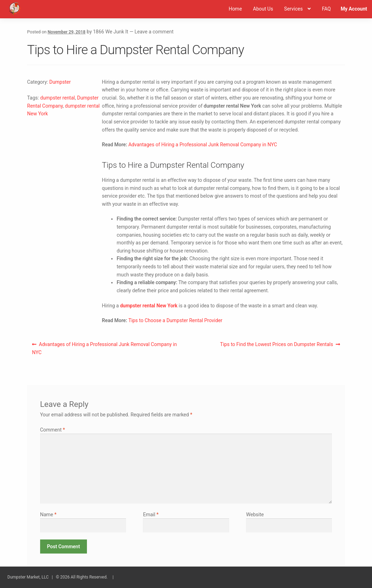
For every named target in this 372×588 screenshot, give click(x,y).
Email (151, 514)
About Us (263, 9)
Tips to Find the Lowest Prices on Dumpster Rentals (276, 346)
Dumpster (60, 82)
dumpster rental (58, 98)
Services (293, 9)
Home (235, 9)
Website (255, 514)
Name (48, 514)
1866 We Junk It (111, 32)
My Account (354, 9)
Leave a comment (154, 32)
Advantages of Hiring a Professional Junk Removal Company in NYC (203, 145)
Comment (53, 430)
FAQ (326, 9)
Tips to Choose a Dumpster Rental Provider (175, 320)
